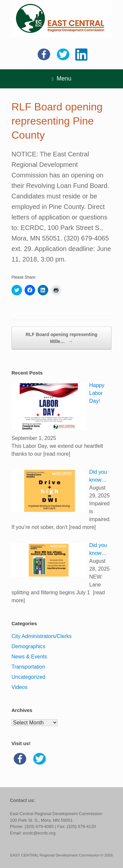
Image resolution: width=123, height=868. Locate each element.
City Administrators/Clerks (41, 636)
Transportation (28, 667)
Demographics (28, 646)
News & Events (29, 657)
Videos (20, 687)
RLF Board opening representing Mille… (61, 338)
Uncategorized (28, 677)
